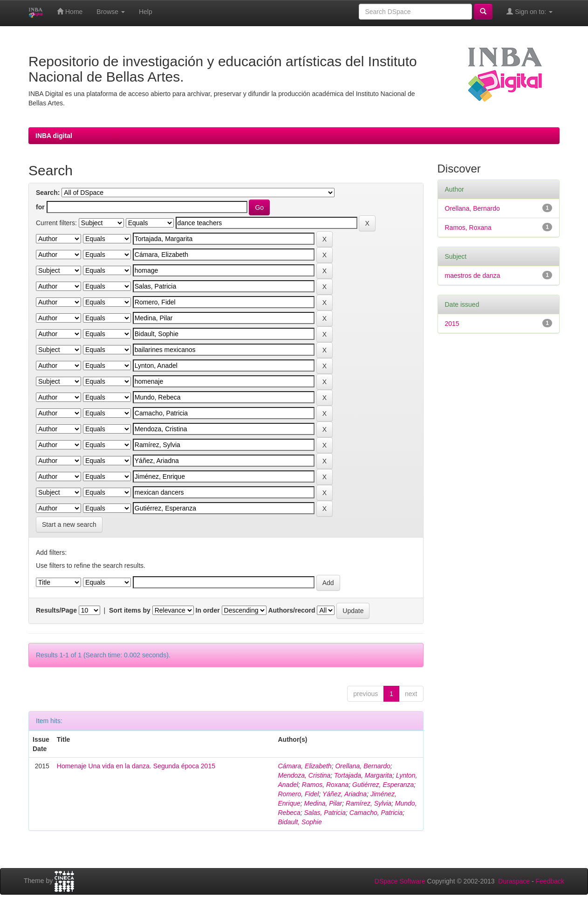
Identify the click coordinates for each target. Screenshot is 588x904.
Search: (48, 193)
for (40, 207)
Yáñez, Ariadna (345, 794)
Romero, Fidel (298, 794)
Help (146, 12)
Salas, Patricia (325, 813)
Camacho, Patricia (376, 813)
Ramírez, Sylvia (369, 803)
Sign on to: (530, 11)
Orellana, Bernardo (362, 766)
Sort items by (130, 610)
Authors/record (291, 610)
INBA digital (54, 136)
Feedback (550, 881)
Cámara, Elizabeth (304, 766)
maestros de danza (473, 276)
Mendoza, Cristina (304, 775)
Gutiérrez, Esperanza (383, 785)
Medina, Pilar (323, 803)
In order (208, 610)
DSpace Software (400, 881)
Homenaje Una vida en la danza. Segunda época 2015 (136, 766)
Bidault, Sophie (300, 822)
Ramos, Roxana (325, 785)
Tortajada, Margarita (363, 775)
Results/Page (56, 610)
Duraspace (514, 881)
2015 (452, 324)
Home (70, 11)
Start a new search (69, 524)
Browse (111, 12)
